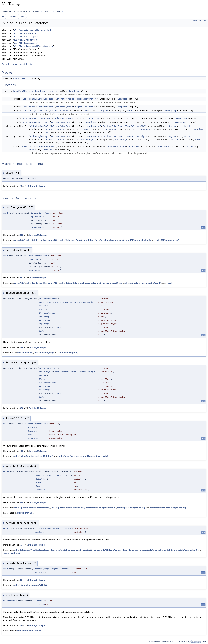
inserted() (87, 550)
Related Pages (20, 11)
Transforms (12, 17)
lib (3, 17)
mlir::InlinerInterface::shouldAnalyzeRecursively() (83, 456)
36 (21, 625)
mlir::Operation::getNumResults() (68, 508)
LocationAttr (20, 91)
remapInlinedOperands (41, 107)
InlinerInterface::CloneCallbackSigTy (125, 126)
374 (21, 408)
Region (89, 111)
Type (31, 150)
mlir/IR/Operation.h (25, 43)
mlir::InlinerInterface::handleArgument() (103, 240)
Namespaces (36, 11)
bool (25, 111)
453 (21, 502)
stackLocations (38, 91)
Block (187, 126)
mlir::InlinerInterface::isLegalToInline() (34, 456)
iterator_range (66, 99)
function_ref (93, 126)
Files (60, 11)
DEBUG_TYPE (19, 78)
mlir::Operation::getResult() (131, 508)
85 (21, 580)
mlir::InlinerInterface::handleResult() (143, 283)
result (170, 283)
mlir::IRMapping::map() (167, 240)
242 (21, 278)
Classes (50, 11)
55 (21, 545)
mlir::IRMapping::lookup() (138, 240)
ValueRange (180, 122)
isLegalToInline (38, 111)
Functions (204, 20)
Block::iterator (55, 129)
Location (53, 91)
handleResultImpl (39, 122)
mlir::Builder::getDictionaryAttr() (43, 240)
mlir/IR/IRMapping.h (25, 40)
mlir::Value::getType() (71, 240)
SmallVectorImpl (117, 147)
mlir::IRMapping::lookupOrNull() (30, 585)
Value (25, 147)
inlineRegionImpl (39, 126)
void (25, 99)
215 (21, 235)
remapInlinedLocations (42, 99)
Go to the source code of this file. (17, 64)
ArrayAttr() (20, 240)
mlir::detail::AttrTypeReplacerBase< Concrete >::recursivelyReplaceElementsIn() (133, 550)
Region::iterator (86, 99)
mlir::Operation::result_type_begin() (168, 508)
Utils (22, 17)
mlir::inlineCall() (25, 352)
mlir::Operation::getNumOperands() (32, 508)
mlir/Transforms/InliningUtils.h (33, 30)
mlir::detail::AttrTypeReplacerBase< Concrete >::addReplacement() (48, 550)
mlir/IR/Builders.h (25, 34)
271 (21, 347)
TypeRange (145, 129)
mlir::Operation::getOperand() (101, 508)
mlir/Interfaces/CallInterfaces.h (33, 46)
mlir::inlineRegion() (44, 352)
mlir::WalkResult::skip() (185, 550)
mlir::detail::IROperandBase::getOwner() (81, 283)
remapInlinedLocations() (30, 631)
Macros (196, 20)
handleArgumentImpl (40, 118)
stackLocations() (12, 553)
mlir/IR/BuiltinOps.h (26, 37)
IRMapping (122, 107)
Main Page (7, 11)
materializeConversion (42, 147)
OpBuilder (94, 118)
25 (21, 186)
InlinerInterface (59, 111)
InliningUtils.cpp (36, 186)
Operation (134, 147)
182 (21, 451)
